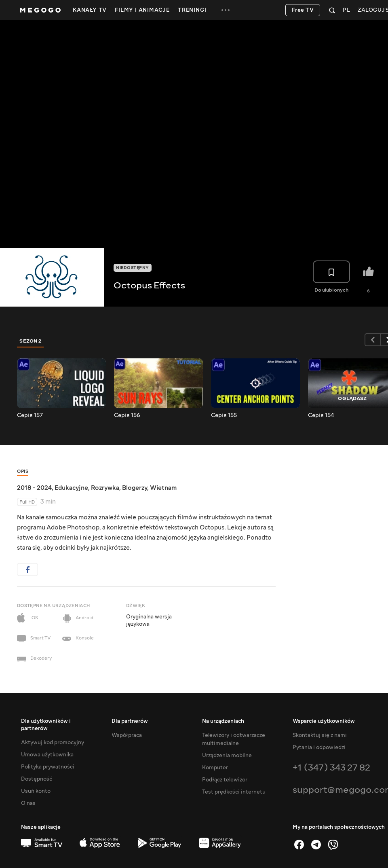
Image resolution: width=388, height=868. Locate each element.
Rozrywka (105, 488)
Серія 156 (127, 415)
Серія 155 (224, 415)
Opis (23, 471)
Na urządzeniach (223, 721)
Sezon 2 (31, 341)
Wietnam (163, 488)
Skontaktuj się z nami (320, 735)
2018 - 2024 (34, 488)
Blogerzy (135, 488)
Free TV (303, 10)
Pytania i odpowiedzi (319, 747)
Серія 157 (30, 415)
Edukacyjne (71, 488)
